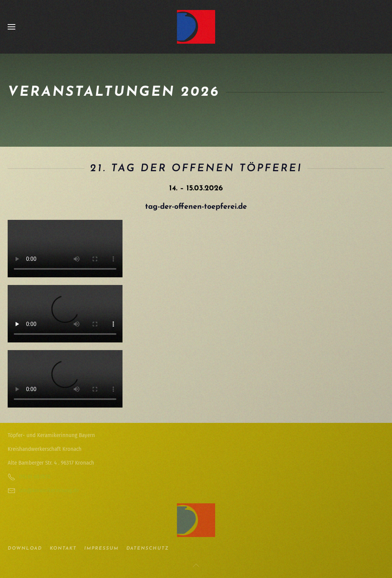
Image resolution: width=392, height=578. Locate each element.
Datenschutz (148, 549)
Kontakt (63, 549)
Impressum (101, 549)
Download (25, 549)
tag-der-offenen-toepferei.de (196, 207)
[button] (11, 27)
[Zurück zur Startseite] (196, 27)
